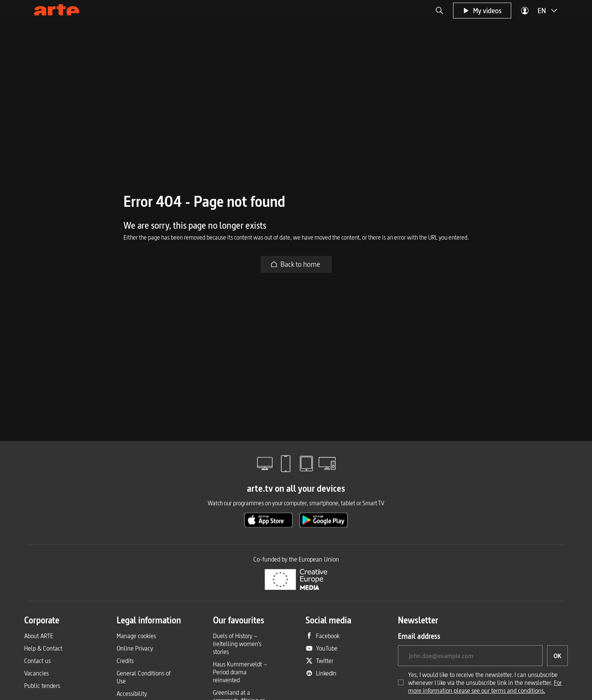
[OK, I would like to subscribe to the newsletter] (557, 656)
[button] (439, 11)
